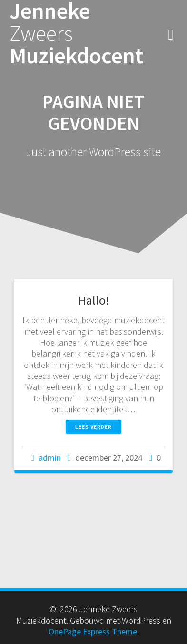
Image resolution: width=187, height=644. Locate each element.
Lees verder (93, 427)
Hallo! (93, 300)
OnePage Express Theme (93, 631)
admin (50, 458)
